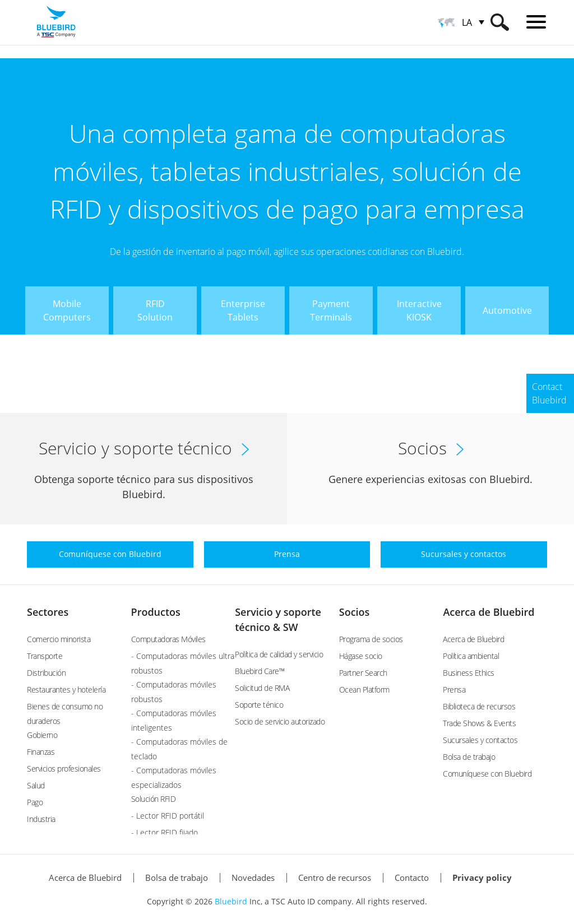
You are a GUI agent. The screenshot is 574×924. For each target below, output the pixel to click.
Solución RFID (154, 799)
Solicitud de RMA (262, 688)
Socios (355, 612)
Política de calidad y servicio (279, 654)
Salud (36, 785)
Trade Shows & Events (479, 723)
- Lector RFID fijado (165, 832)
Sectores (48, 612)
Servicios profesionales (64, 769)
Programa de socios (371, 639)
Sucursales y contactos (480, 740)
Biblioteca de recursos (479, 706)
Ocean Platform (364, 689)
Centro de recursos (335, 877)
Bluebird (231, 901)
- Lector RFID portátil (168, 816)
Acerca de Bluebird (489, 612)
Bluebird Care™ (260, 671)
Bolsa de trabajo (469, 757)
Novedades (253, 877)
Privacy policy (482, 877)
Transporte (45, 656)
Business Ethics (469, 673)
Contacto (412, 877)
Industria (41, 819)
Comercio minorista (59, 639)
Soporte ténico (259, 705)
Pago (35, 802)
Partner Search (363, 673)
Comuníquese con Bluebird (487, 774)
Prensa (454, 689)
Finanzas (41, 752)
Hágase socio (361, 656)
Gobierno (42, 735)
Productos (156, 612)
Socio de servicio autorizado (280, 721)
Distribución (46, 673)
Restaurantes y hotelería (66, 689)
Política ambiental (471, 656)
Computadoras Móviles (168, 639)
